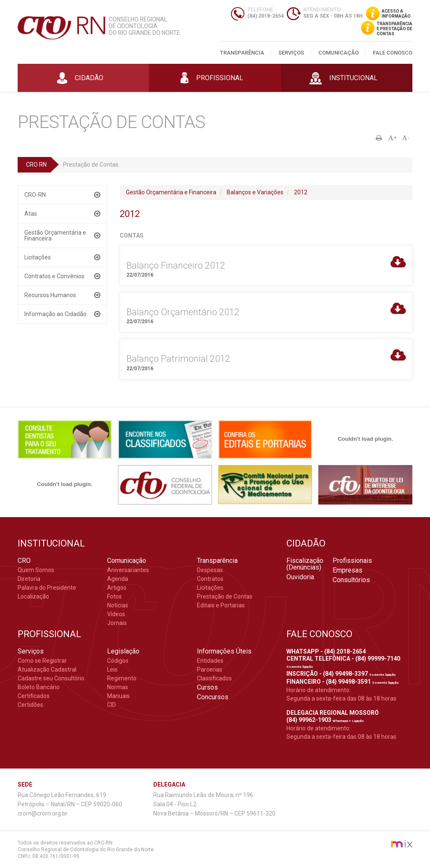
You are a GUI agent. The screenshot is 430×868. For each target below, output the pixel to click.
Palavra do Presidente (47, 588)
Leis (112, 669)
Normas (118, 687)
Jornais (117, 623)
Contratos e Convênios (54, 276)
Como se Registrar (42, 661)
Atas (31, 214)
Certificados (34, 696)
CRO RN (36, 165)
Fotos (114, 596)
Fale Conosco (393, 53)
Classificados (214, 678)
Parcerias (210, 669)
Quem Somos (36, 570)
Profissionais (352, 561)
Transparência (242, 53)
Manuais (118, 696)
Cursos (207, 688)
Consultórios (351, 580)
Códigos (118, 661)
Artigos (117, 588)
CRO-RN (35, 195)
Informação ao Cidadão (55, 314)
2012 (301, 192)
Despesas (210, 570)
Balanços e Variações (255, 192)
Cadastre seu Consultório (51, 678)
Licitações (38, 257)
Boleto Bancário (39, 687)
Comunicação (338, 53)
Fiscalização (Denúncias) (305, 564)
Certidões (30, 705)
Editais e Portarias (221, 605)
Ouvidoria (300, 577)
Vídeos (116, 614)
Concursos (213, 697)
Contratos (210, 579)
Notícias (118, 605)
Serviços (291, 53)
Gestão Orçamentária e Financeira (55, 235)
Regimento (122, 678)
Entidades (210, 661)
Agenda (118, 579)
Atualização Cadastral (47, 669)
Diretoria (29, 579)
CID (111, 705)
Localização (33, 596)
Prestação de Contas (225, 596)
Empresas (347, 570)
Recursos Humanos (50, 295)
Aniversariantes (128, 570)
